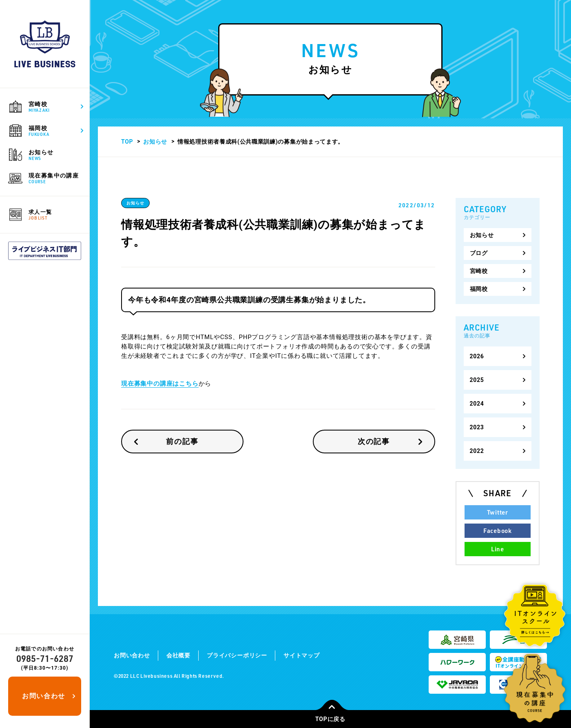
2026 (477, 356)
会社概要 (178, 655)
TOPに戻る (332, 716)
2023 (477, 427)
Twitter (498, 512)
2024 (477, 404)
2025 (477, 380)
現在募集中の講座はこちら (160, 384)
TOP (127, 142)
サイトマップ (302, 655)
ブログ (479, 253)
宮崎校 (479, 271)
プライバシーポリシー (237, 655)
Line (498, 549)
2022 (477, 451)
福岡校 (479, 289)
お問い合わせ (44, 696)
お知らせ (155, 142)
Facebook (498, 530)
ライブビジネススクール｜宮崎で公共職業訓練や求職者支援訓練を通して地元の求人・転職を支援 (45, 44)
